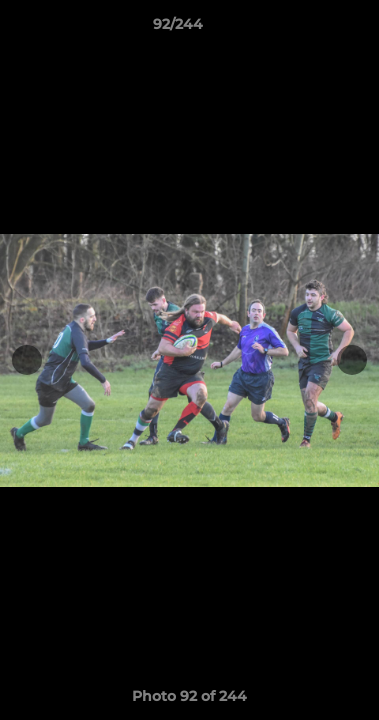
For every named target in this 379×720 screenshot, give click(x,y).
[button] (307, 29)
